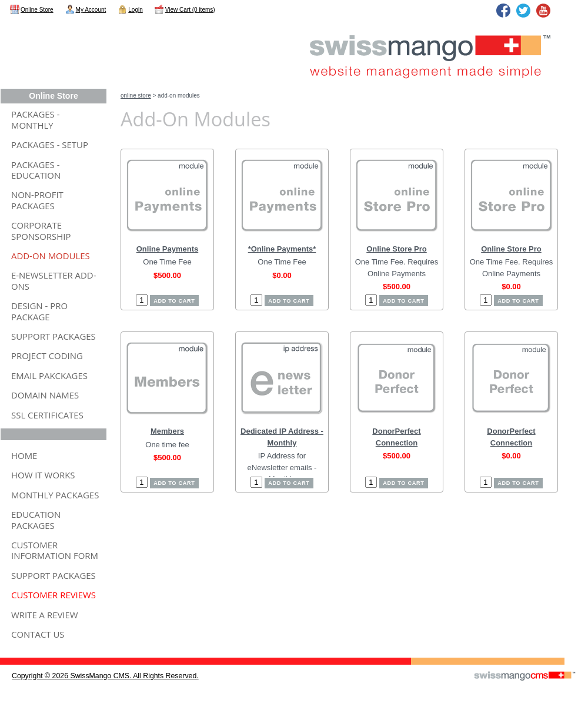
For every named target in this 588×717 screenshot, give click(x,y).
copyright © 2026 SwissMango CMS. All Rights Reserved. (105, 676)
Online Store (136, 96)
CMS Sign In (7, 650)
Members (167, 431)
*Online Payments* (282, 249)
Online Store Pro (397, 249)
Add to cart (174, 301)
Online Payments (167, 249)
